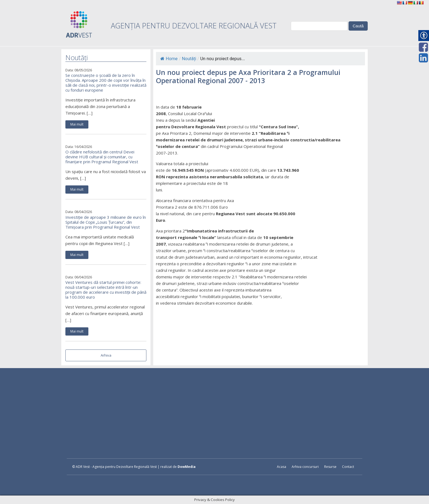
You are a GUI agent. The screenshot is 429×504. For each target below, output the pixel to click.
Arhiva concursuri (305, 467)
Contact (348, 467)
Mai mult (77, 124)
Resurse (330, 467)
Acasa (282, 467)
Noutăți (189, 59)
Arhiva (106, 355)
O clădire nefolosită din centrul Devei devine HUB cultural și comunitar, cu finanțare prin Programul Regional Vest (102, 157)
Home (169, 59)
